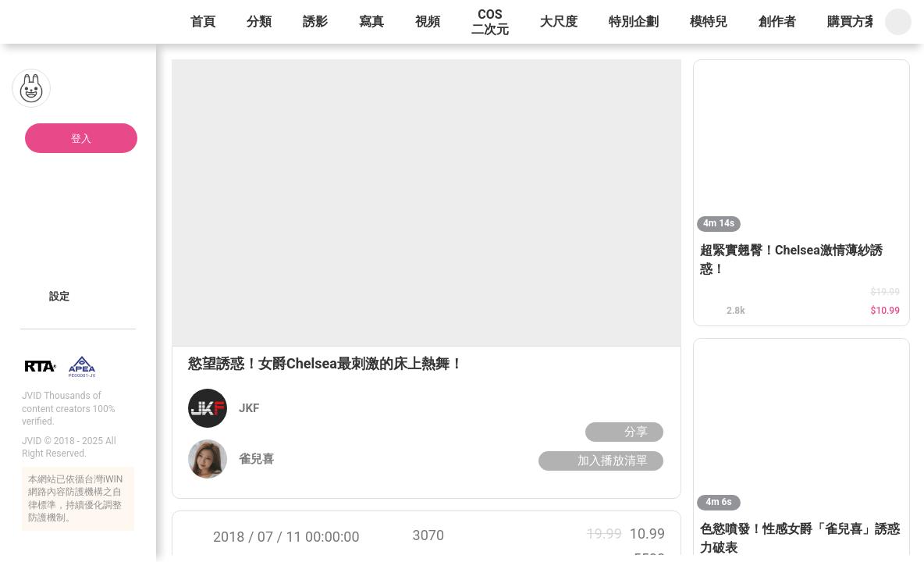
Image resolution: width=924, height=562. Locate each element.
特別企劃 (634, 21)
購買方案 (852, 21)
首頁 (203, 21)
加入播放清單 (599, 461)
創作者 (777, 21)
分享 (622, 432)
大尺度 (559, 21)
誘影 (315, 21)
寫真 (371, 21)
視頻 (428, 21)
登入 (81, 139)
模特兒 (709, 21)
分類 (259, 21)
